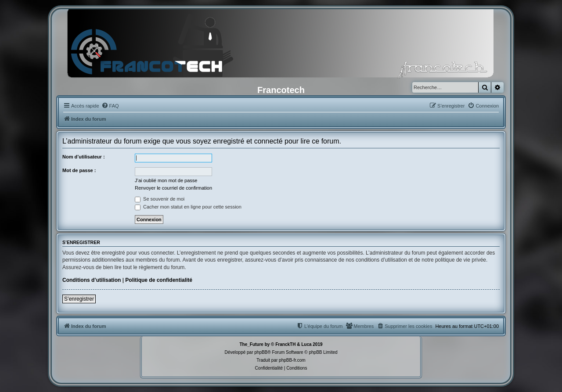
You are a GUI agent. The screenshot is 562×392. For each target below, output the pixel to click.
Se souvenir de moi (160, 199)
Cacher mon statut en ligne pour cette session (188, 207)
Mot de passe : (79, 170)
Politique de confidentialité (159, 280)
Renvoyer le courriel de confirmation (173, 188)
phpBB (261, 352)
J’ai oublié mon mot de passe (166, 180)
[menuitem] (110, 106)
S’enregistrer (79, 299)
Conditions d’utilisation (92, 280)
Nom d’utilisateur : (84, 157)
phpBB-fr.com (292, 360)
